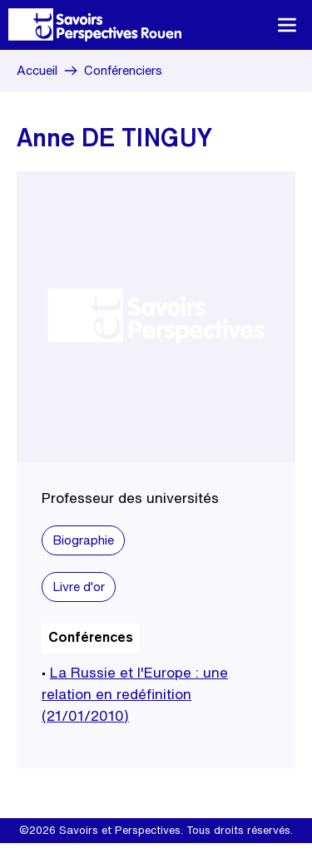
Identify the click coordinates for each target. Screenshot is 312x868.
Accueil (37, 70)
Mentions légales (101, 855)
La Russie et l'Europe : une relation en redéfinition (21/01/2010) (135, 694)
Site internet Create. (203, 855)
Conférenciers (123, 70)
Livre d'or (79, 587)
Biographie (83, 540)
